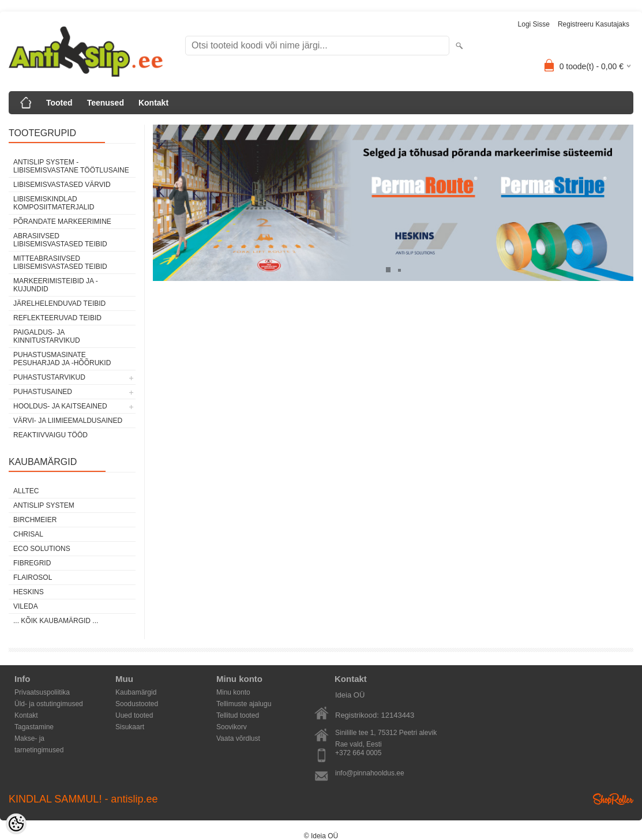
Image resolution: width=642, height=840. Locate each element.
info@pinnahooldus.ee (370, 773)
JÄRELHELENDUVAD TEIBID (59, 303)
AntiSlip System (44, 505)
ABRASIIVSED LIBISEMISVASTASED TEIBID (60, 240)
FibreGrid (32, 563)
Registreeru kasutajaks (594, 24)
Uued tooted (134, 715)
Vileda (26, 606)
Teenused (106, 103)
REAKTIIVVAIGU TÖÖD (50, 435)
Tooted (59, 103)
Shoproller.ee (613, 799)
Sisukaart (130, 727)
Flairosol (33, 577)
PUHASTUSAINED (43, 392)
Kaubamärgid (136, 692)
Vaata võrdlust (238, 738)
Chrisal (28, 534)
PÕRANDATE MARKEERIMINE (62, 222)
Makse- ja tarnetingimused (39, 739)
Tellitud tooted (238, 715)
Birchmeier (35, 520)
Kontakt (153, 103)
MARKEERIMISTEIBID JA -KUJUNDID (56, 285)
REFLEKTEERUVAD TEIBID (57, 318)
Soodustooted (137, 704)
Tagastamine (34, 727)
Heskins (29, 592)
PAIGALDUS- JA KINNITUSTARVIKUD (47, 336)
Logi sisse (534, 24)
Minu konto (233, 692)
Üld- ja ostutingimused (49, 704)
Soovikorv (232, 727)
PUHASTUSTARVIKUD (49, 377)
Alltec (26, 491)
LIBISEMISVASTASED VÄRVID (62, 185)
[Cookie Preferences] (16, 824)
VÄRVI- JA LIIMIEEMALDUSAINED (68, 421)
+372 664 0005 (358, 753)
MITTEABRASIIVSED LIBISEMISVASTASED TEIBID (60, 262)
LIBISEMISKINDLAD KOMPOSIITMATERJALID (54, 203)
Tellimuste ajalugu (244, 704)
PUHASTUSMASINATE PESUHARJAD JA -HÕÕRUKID (62, 359)
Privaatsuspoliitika (42, 692)
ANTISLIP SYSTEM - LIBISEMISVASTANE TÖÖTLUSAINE (71, 166)
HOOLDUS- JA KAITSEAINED (60, 406)
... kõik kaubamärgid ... (56, 621)
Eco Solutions (42, 549)
